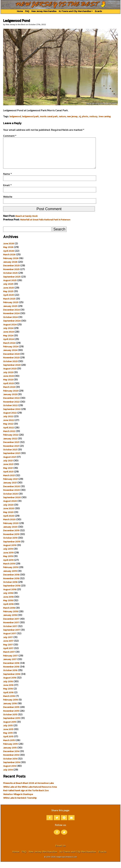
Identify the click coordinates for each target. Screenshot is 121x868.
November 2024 (11, 320)
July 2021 (8, 467)
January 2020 (10, 533)
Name (7, 180)
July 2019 (8, 555)
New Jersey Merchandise (44, 11)
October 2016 (10, 677)
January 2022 (10, 445)
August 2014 (10, 772)
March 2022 (9, 437)
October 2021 (10, 456)
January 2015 (10, 754)
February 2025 (11, 309)
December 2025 (11, 272)
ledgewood (15, 116)
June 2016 (8, 691)
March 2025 (9, 305)
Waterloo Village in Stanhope (18, 801)
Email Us (60, 852)
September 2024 (12, 327)
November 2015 (11, 717)
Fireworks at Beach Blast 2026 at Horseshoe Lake (28, 789)
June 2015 (8, 736)
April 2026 (9, 257)
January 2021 (10, 489)
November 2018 (11, 585)
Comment (10, 136)
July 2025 (8, 290)
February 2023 (11, 397)
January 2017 (10, 666)
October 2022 (10, 412)
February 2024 (11, 353)
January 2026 (10, 268)
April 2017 (8, 655)
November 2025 (11, 276)
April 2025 (9, 301)
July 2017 (8, 644)
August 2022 (10, 419)
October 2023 (10, 368)
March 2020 (9, 526)
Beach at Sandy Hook (27, 222)
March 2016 (9, 702)
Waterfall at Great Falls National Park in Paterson (45, 226)
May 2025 (8, 298)
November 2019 (11, 540)
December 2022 (11, 404)
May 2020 (8, 518)
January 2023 (10, 401)
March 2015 (9, 747)
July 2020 (8, 511)
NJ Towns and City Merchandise (76, 11)
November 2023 (11, 364)
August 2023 (10, 375)
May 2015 (8, 739)
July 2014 (8, 776)
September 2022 (12, 415)
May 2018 (8, 607)
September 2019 (12, 548)
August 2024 (10, 331)
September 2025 (12, 283)
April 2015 (8, 743)
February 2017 (10, 662)
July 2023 (8, 379)
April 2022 (9, 434)
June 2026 (9, 250)
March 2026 (9, 261)
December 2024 (11, 316)
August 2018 (10, 596)
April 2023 (8, 390)
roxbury (93, 116)
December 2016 (11, 669)
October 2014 (10, 765)
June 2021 (8, 470)
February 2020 (11, 529)
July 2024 (8, 334)
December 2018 (11, 581)
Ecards (98, 11)
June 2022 (9, 426)
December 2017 (11, 625)
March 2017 (9, 658)
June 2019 (8, 559)
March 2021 (9, 482)
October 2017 (10, 633)
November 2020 (12, 496)
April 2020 (9, 522)
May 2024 (8, 342)
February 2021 (10, 485)
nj (80, 116)
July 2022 (8, 423)
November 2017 (11, 629)
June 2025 (9, 294)
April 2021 (8, 478)
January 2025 (10, 312)
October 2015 (10, 721)
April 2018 (8, 610)
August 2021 (10, 463)
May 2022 (8, 430)
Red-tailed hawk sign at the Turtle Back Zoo (26, 797)
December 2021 (11, 448)
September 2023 (12, 371)
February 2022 (11, 441)
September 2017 (12, 636)
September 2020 (12, 504)
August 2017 (10, 640)
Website (8, 203)
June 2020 (9, 515)
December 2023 (11, 360)
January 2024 (10, 356)
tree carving (105, 116)
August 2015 (10, 728)
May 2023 (8, 386)
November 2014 (11, 761)
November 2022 (11, 408)
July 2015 (8, 732)
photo (85, 116)
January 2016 (10, 710)
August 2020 (10, 507)
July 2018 (8, 599)
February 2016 (11, 706)
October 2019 (10, 544)
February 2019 (11, 574)
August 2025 (10, 287)
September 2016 (12, 680)
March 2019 (9, 570)
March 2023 (9, 393)
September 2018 (12, 592)
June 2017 (8, 647)
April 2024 (9, 345)
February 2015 (10, 750)
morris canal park (49, 116)
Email (7, 191)
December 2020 (12, 493)
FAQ (27, 11)
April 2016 (8, 699)
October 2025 (10, 279)
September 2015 (12, 724)
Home (20, 11)
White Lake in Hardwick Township (20, 804)
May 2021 (8, 474)
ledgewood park (30, 116)
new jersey (72, 116)
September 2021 (12, 459)
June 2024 (9, 338)
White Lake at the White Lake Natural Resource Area (30, 793)
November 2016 (11, 673)
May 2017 (8, 651)
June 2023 (8, 382)
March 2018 (9, 614)
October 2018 (10, 588)
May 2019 (8, 563)
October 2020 (11, 500)
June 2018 (8, 603)
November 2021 (11, 452)
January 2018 (10, 621)
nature (62, 116)
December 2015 (11, 713)
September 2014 (12, 769)
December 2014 (11, 758)
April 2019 (8, 566)
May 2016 (8, 695)
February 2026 (11, 265)
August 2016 (10, 684)
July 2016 (8, 688)
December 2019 (11, 537)
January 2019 (10, 577)
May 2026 (8, 253)
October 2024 (10, 323)
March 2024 (9, 349)
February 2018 (11, 618)
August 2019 (10, 552)
